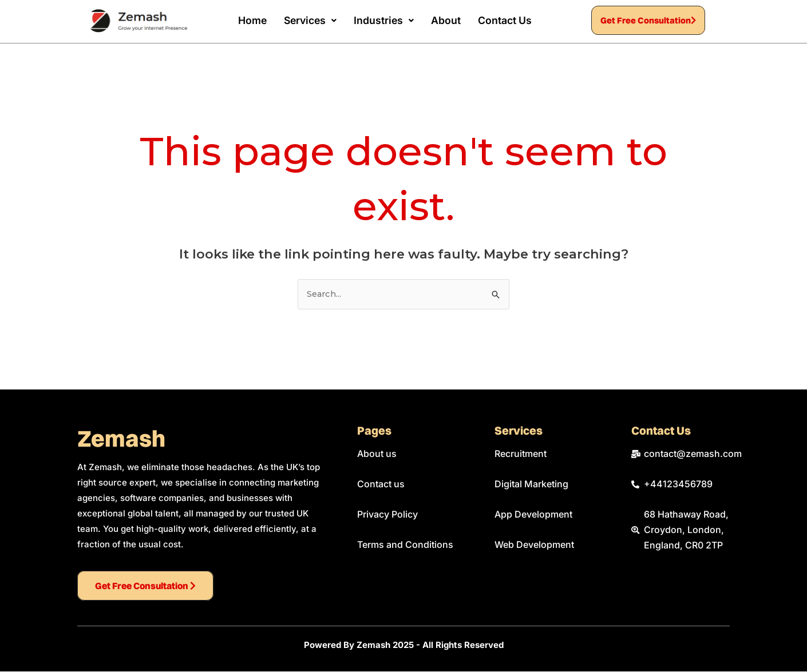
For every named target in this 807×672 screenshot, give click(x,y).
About (445, 20)
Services (308, 20)
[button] (308, 21)
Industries (383, 20)
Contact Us (505, 20)
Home (249, 20)
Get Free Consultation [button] (648, 21)
